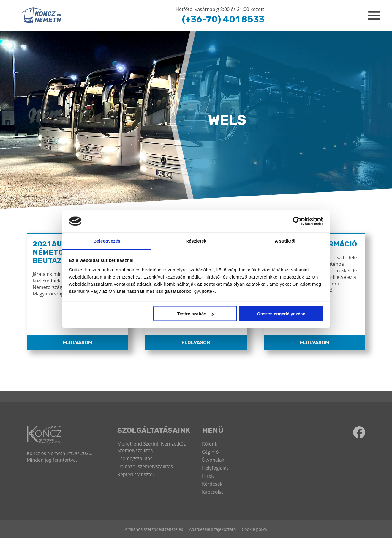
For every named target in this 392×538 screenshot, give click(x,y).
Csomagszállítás (135, 458)
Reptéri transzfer (136, 474)
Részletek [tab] (196, 241)
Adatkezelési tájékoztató (212, 529)
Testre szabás (195, 314)
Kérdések (212, 484)
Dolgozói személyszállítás (145, 466)
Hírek (208, 476)
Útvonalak (213, 460)
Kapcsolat (213, 492)
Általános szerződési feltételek (154, 529)
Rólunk (210, 444)
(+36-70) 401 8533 (223, 19)
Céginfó (210, 452)
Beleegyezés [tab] (107, 241)
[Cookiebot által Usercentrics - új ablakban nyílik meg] (297, 221)
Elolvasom (78, 343)
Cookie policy (255, 529)
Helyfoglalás (215, 468)
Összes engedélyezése (281, 314)
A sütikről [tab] (285, 241)
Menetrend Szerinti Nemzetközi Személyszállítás (152, 447)
